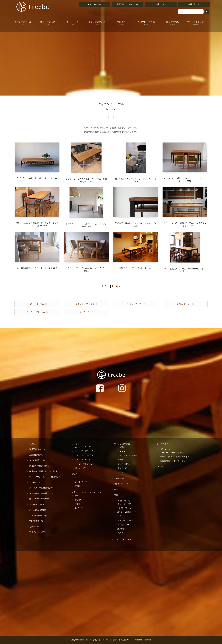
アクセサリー (123, 525)
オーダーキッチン (195, 23)
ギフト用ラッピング (38, 516)
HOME (32, 444)
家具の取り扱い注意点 (39, 466)
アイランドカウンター (127, 455)
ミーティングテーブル (36, 312)
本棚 (116, 495)
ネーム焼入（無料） (38, 510)
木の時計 (121, 529)
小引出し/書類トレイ (127, 512)
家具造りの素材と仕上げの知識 (43, 471)
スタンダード (123, 451)
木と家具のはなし (37, 504)
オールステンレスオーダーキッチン (176, 457)
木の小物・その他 (146, 23)
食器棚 (120, 459)
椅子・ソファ (72, 23)
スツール (79, 508)
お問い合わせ (194, 4)
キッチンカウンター (126, 464)
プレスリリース (36, 521)
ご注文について (160, 4)
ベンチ (78, 504)
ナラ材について (36, 482)
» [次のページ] (120, 286)
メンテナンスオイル (123, 539)
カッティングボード (126, 504)
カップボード (123, 447)
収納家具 (121, 23)
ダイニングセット (184, 304)
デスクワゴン (81, 482)
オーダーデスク (48, 23)
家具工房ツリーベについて (128, 4)
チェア (78, 496)
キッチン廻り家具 (97, 23)
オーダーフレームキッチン (172, 453)
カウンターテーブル (36, 304)
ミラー (120, 516)
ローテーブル (85, 312)
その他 (120, 533)
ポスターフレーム (125, 520)
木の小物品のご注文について (42, 460)
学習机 (78, 486)
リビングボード (121, 484)
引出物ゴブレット (125, 508)
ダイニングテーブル (134, 304)
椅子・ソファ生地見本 (39, 499)
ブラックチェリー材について (42, 493)
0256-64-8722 (96, 4)
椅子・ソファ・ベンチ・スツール (87, 492)
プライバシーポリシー (39, 532)
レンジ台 (121, 472)
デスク (75, 474)
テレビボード (120, 478)
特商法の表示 (35, 527)
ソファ (78, 500)
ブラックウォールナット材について (45, 477)
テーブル (76, 444)
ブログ (160, 467)
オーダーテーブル (23, 23)
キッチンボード (124, 468)
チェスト (118, 489)
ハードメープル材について (41, 488)
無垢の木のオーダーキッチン (173, 461)
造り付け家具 (173, 23)
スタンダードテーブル (85, 304)
